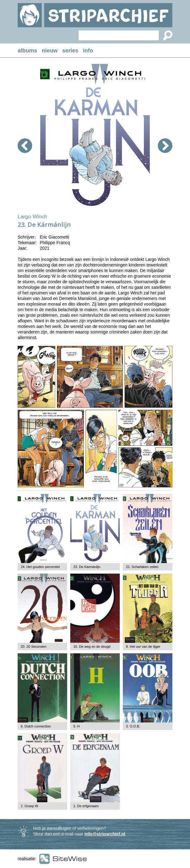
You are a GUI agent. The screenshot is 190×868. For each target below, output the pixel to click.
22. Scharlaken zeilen (142, 567)
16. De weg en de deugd (92, 647)
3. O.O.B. (133, 726)
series (70, 51)
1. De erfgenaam (86, 806)
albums (27, 51)
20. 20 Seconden (34, 647)
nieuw (50, 51)
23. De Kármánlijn (87, 567)
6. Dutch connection (36, 726)
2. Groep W (29, 806)
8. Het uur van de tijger (143, 647)
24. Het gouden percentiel (40, 567)
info (88, 51)
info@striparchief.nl (105, 834)
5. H (76, 726)
